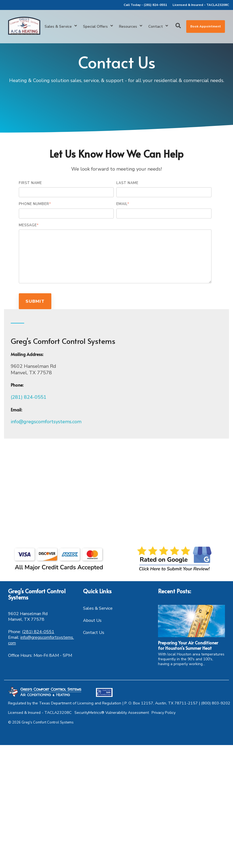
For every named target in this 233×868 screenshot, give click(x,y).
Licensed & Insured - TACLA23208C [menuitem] (201, 5)
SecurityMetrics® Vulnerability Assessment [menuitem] (112, 712)
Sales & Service (61, 27)
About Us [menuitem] (92, 620)
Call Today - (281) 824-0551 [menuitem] (145, 5)
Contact (159, 27)
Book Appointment (206, 26)
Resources (131, 27)
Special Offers (98, 27)
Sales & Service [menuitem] (98, 608)
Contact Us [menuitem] (94, 633)
